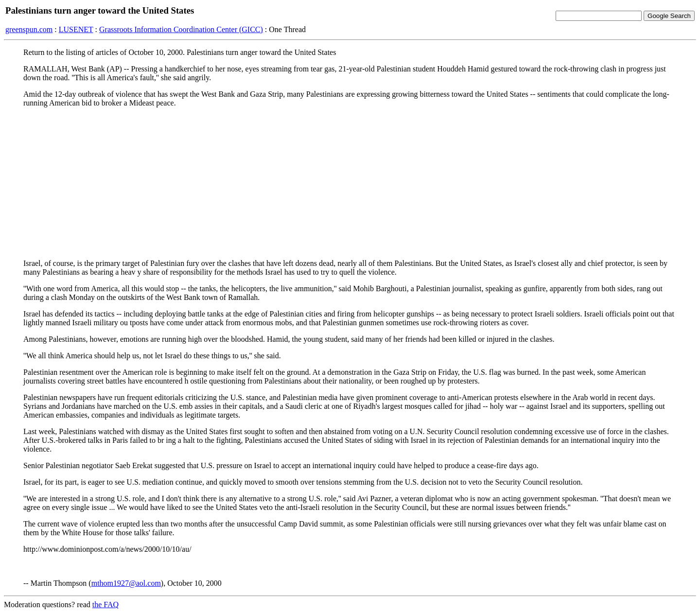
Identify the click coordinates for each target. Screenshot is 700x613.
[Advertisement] (350, 183)
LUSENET (76, 29)
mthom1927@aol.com (126, 583)
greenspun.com (29, 29)
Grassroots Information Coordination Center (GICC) (181, 29)
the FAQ (105, 604)
